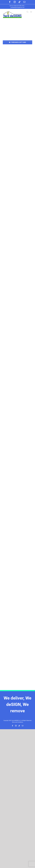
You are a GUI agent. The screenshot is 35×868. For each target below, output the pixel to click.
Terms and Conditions (17, 722)
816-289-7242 (21, 6)
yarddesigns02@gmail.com (17, 7)
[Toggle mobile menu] (31, 12)
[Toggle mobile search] (27, 12)
